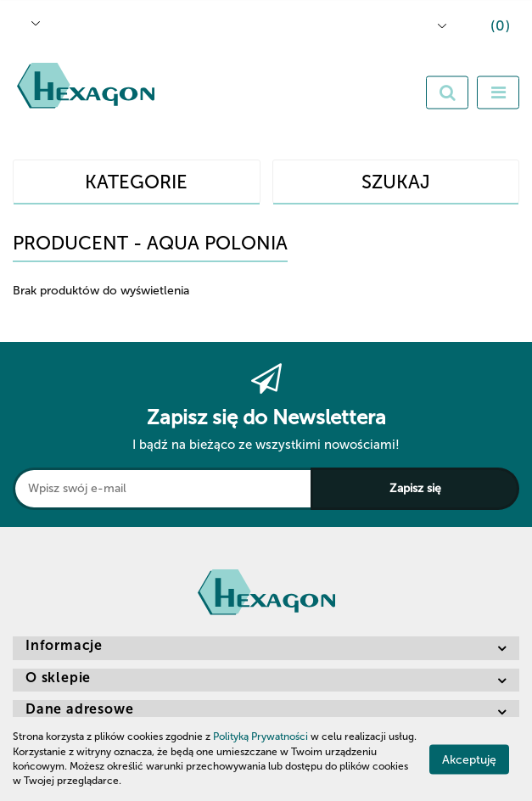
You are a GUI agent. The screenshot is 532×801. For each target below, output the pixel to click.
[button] (487, 28)
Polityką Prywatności (260, 737)
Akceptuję (469, 759)
